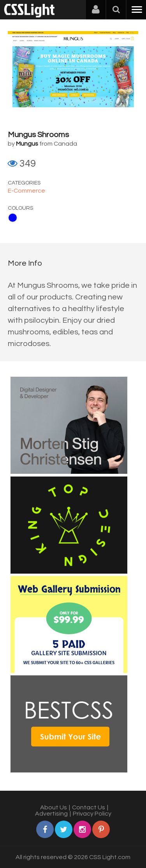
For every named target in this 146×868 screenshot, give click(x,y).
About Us (54, 807)
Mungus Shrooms (38, 135)
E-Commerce (26, 191)
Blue (13, 218)
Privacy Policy (92, 814)
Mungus (27, 144)
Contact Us (89, 807)
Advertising (51, 814)
